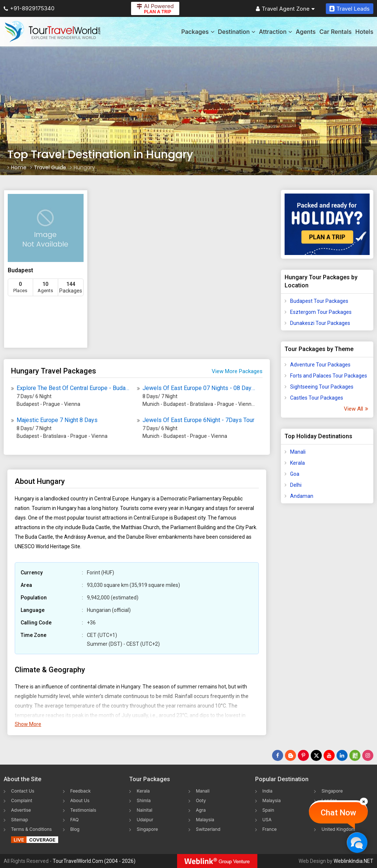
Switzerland (208, 829)
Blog (75, 829)
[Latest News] (290, 755)
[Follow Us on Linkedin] (342, 755)
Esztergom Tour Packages (321, 312)
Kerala (297, 463)
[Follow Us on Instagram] (368, 755)
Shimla (144, 800)
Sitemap (20, 820)
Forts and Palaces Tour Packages (329, 376)
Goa (295, 474)
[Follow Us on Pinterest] (303, 755)
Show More (28, 724)
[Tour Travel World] (52, 32)
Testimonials (83, 810)
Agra (201, 810)
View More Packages (237, 371)
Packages (198, 32)
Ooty (201, 800)
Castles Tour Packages (317, 398)
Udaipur (145, 820)
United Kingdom (338, 829)
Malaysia (205, 820)
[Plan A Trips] (327, 224)
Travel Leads (350, 9)
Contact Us (23, 791)
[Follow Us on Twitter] (316, 755)
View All (356, 409)
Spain (268, 810)
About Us (80, 800)
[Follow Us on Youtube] (329, 755)
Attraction (275, 32)
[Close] (364, 801)
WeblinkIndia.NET (353, 861)
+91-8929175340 (29, 8)
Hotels (364, 32)
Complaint (22, 800)
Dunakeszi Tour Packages (320, 323)
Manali (298, 452)
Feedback (81, 791)
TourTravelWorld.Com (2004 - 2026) (94, 861)
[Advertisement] (327, 625)
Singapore (147, 829)
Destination (237, 32)
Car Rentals (335, 32)
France (270, 829)
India (267, 791)
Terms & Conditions (31, 829)
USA (267, 820)
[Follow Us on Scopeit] (355, 755)
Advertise (21, 810)
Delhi (296, 485)
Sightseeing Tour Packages (322, 387)
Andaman (302, 496)
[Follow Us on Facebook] (278, 755)
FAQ (75, 820)
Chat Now (338, 813)
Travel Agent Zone (285, 9)
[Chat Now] (357, 842)
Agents (306, 32)
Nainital (144, 810)
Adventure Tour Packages (320, 365)
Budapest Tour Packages (319, 301)
